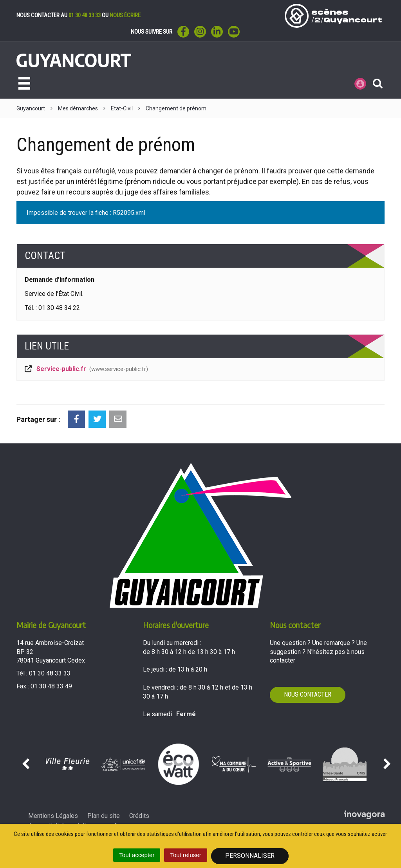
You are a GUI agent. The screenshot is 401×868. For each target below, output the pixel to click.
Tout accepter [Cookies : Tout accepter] (137, 855)
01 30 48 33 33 (85, 15)
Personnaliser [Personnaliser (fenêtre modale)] (250, 856)
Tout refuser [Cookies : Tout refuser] (185, 855)
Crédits (139, 816)
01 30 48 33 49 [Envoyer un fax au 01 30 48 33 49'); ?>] (51, 686)
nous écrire (125, 15)
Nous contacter (308, 694)
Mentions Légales (53, 816)
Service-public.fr (86, 369)
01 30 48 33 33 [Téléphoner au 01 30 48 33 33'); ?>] (50, 673)
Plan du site (104, 816)
